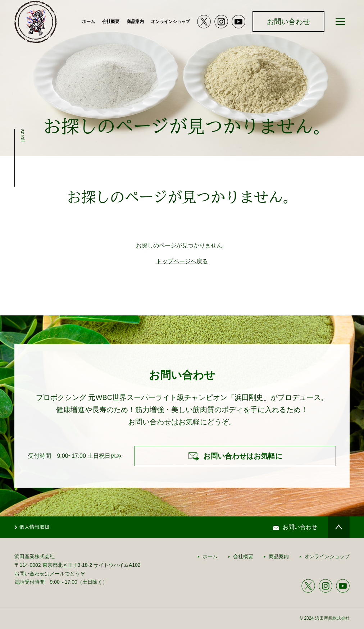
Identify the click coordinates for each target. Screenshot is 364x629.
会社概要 (111, 22)
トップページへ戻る (182, 261)
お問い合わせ (288, 22)
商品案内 (135, 22)
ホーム (88, 22)
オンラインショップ (170, 22)
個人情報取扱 (35, 527)
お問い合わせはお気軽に (243, 456)
